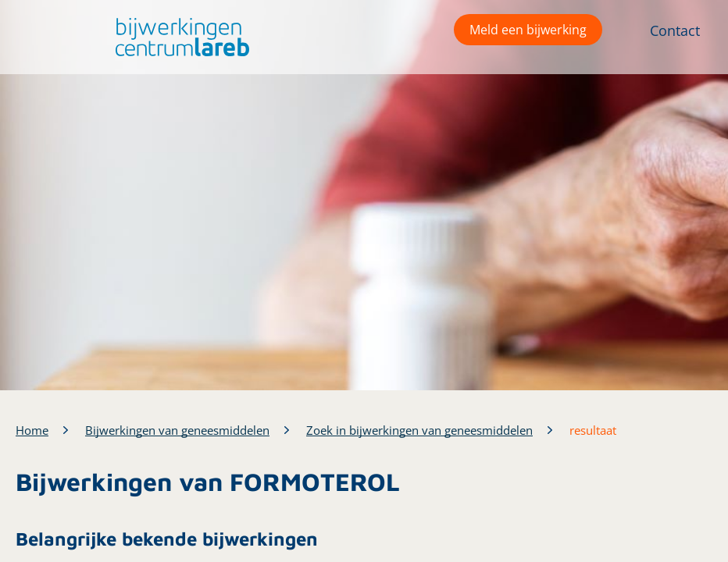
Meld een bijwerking (528, 30)
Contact (675, 30)
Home (32, 430)
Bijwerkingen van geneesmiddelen (177, 430)
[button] (178, 37)
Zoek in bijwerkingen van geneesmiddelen (419, 430)
